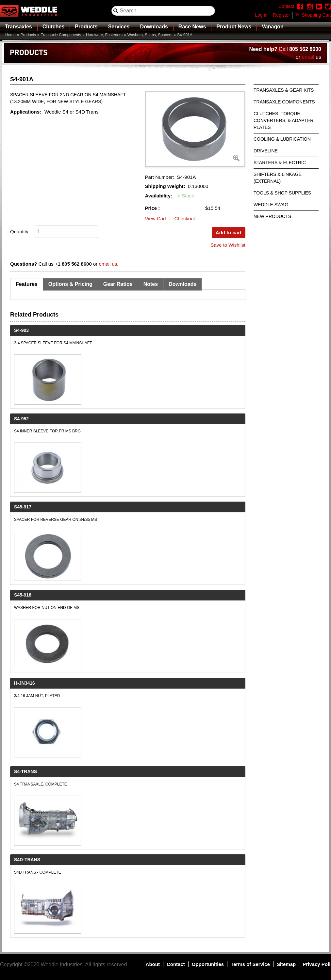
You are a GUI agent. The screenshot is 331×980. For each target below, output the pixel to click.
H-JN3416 (25, 683)
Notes (151, 284)
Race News (192, 27)
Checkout (184, 218)
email (308, 57)
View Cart (156, 218)
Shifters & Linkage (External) (278, 178)
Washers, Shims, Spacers (150, 35)
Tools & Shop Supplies (282, 193)
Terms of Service (250, 964)
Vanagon (273, 27)
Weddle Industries (62, 964)
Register (281, 15)
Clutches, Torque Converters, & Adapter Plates (283, 120)
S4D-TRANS (27, 860)
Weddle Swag (271, 205)
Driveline (266, 151)
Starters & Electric (280, 163)
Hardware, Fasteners (104, 35)
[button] (195, 129)
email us (108, 264)
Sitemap (286, 964)
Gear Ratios (118, 284)
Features (27, 284)
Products (86, 27)
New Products (272, 216)
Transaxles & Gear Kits (284, 90)
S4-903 (21, 330)
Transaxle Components (61, 35)
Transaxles (18, 27)
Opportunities (208, 964)
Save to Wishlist (228, 245)
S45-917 (23, 507)
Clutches (54, 27)
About (153, 964)
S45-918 (23, 595)
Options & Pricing (70, 284)
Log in (261, 15)
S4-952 (21, 419)
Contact (176, 964)
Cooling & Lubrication (282, 139)
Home (10, 35)
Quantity (19, 232)
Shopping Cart (316, 15)
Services (119, 27)
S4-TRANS (25, 771)
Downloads (154, 27)
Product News (234, 27)
